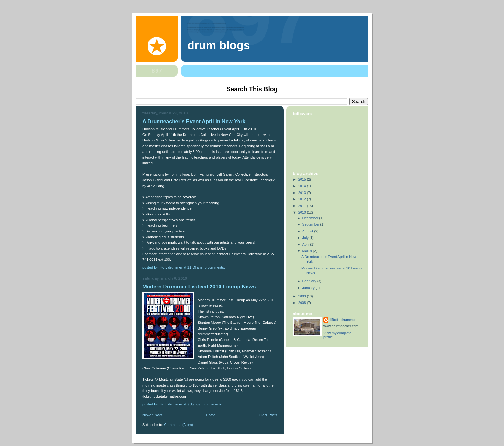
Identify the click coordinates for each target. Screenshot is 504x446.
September (311, 224)
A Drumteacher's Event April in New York (194, 121)
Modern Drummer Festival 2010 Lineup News (199, 287)
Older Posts (268, 415)
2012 (303, 199)
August (308, 231)
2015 (303, 179)
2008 (303, 303)
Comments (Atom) (179, 425)
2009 (303, 296)
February (310, 281)
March (308, 251)
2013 (303, 193)
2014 (303, 186)
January (309, 288)
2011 (303, 206)
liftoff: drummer (343, 320)
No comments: (214, 267)
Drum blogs (219, 45)
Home (211, 415)
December (311, 218)
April (306, 244)
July (306, 238)
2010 (303, 212)
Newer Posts (153, 415)
